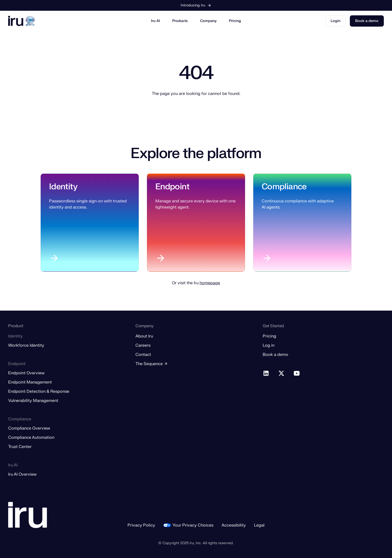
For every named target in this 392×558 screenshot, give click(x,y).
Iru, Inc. (196, 543)
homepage (210, 283)
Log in (269, 345)
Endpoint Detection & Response (39, 391)
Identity (63, 187)
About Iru (144, 336)
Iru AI (155, 21)
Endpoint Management (30, 382)
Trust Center (20, 447)
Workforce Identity (26, 345)
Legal (259, 525)
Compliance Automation (31, 437)
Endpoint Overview (26, 373)
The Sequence (152, 364)
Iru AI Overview (22, 474)
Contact (143, 355)
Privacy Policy (141, 525)
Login (336, 21)
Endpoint (172, 187)
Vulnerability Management (33, 401)
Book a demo (367, 21)
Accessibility (234, 525)
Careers (143, 345)
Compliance (284, 187)
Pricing (235, 21)
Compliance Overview (29, 428)
